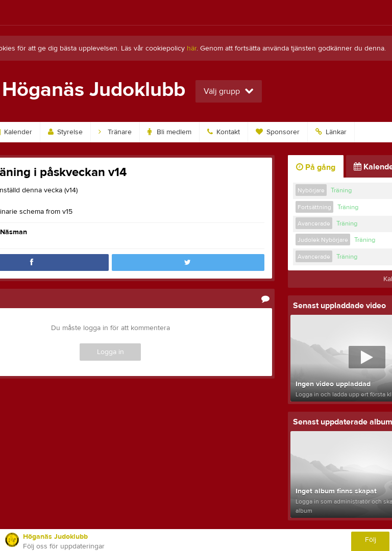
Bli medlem (169, 132)
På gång (316, 167)
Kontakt (224, 132)
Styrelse (65, 132)
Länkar (331, 132)
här (192, 48)
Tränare (115, 132)
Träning (341, 190)
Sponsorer (278, 132)
